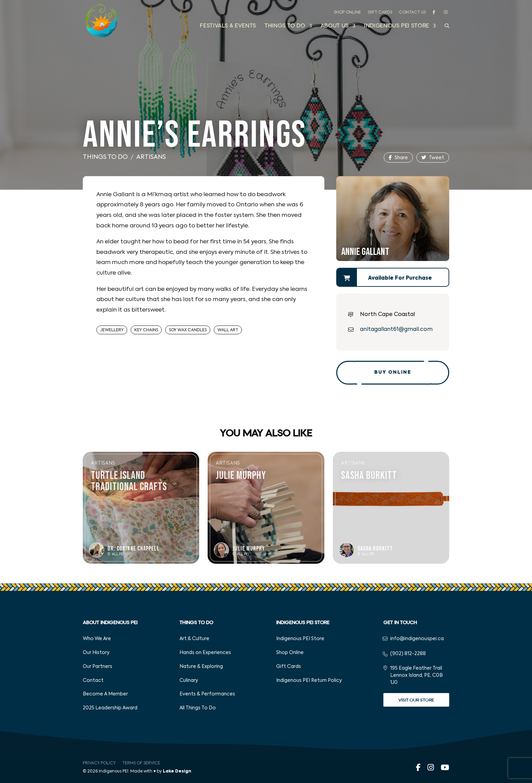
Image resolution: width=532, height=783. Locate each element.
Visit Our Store (416, 700)
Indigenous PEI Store (397, 26)
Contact (93, 681)
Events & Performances (207, 694)
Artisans (151, 157)
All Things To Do (198, 708)
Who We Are (97, 639)
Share (398, 158)
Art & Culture (194, 639)
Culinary (189, 681)
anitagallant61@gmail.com (396, 330)
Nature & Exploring (201, 667)
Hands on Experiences (205, 653)
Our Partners (98, 667)
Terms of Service (141, 763)
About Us (335, 26)
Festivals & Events (228, 26)
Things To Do (105, 157)
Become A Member (105, 694)
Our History (96, 653)
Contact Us (412, 13)
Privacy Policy (99, 763)
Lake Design (177, 771)
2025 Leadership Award (110, 708)
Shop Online (347, 13)
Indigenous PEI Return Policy (309, 681)
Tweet (433, 158)
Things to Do (285, 26)
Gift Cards (380, 13)
